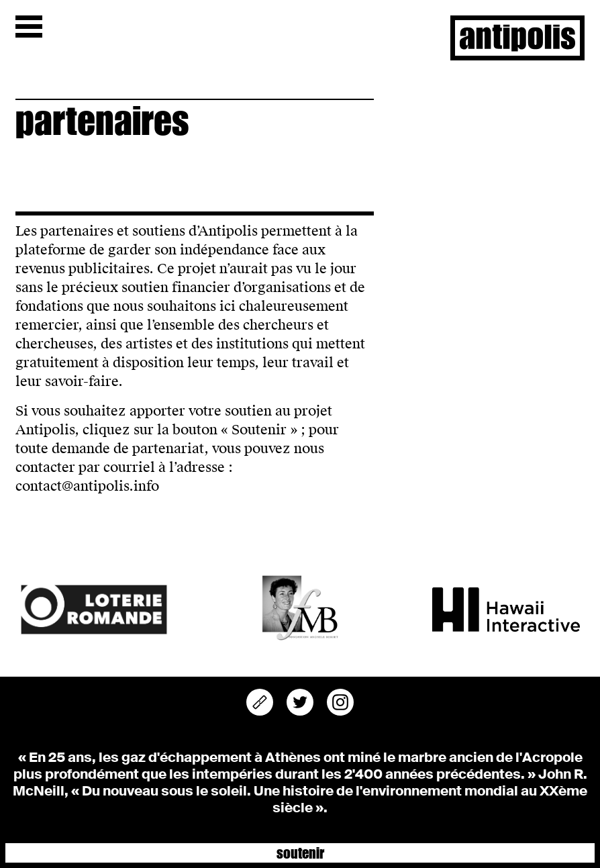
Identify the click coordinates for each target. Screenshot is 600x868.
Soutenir (300, 852)
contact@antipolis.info (87, 486)
